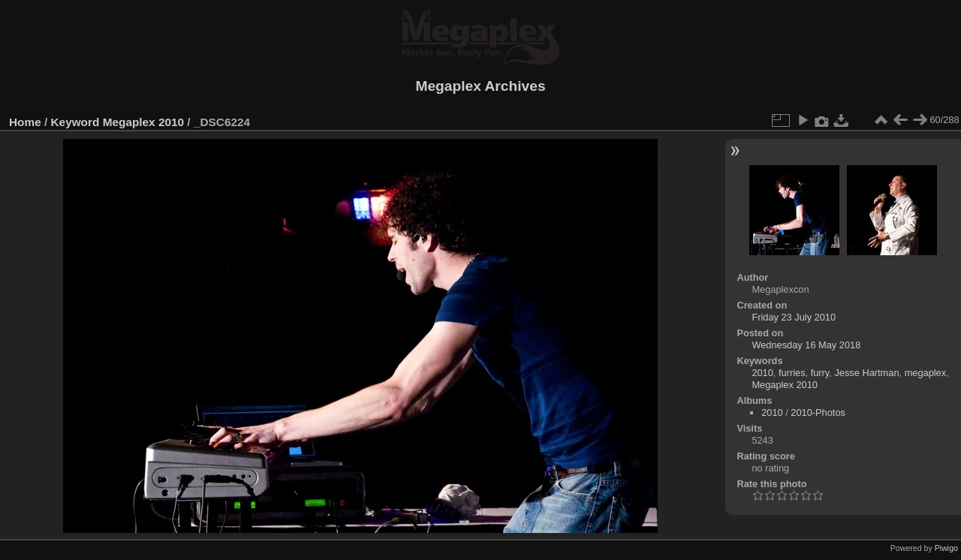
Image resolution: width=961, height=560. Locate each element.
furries (792, 373)
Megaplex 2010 (143, 122)
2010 (762, 373)
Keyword (75, 122)
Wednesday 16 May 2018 (806, 345)
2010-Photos (818, 412)
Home (25, 122)
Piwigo (946, 548)
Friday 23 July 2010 (794, 317)
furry (820, 373)
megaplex (926, 373)
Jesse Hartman (866, 373)
